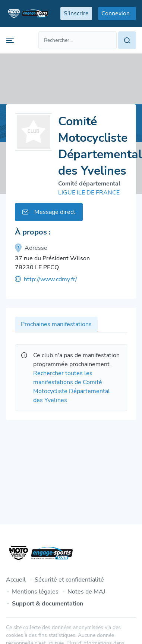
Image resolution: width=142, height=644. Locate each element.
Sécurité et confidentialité (69, 580)
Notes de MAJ (86, 592)
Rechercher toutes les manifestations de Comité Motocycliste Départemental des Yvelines (72, 387)
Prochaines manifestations (56, 324)
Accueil (16, 580)
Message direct (49, 212)
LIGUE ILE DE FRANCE (89, 193)
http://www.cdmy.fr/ (46, 279)
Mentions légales (35, 592)
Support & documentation (48, 604)
